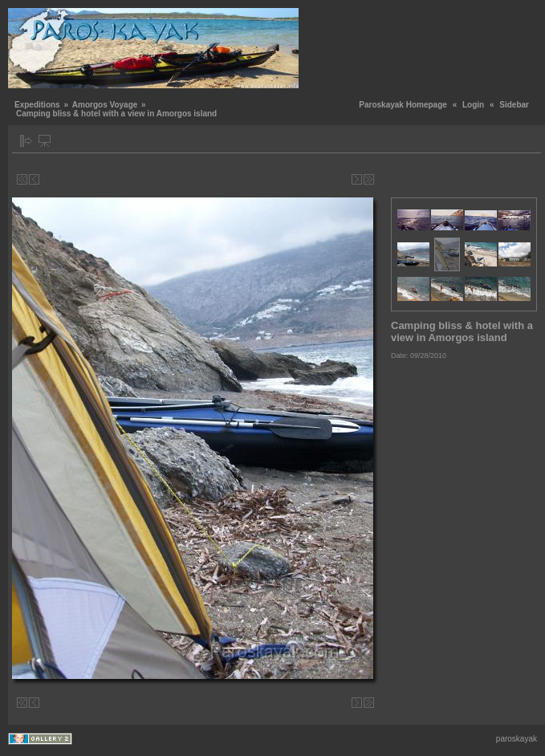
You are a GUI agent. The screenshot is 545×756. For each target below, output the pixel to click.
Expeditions (37, 105)
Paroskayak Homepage (403, 105)
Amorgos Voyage (105, 105)
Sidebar (514, 105)
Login (473, 105)
